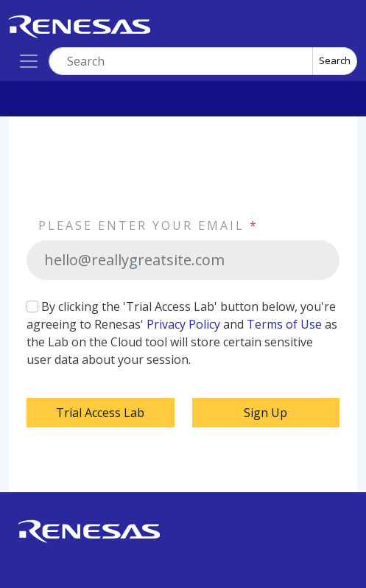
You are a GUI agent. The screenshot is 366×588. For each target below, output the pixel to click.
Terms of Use (284, 324)
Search (335, 60)
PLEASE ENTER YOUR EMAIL (148, 225)
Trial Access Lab (100, 413)
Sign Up (265, 413)
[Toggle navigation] (29, 61)
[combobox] (181, 61)
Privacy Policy (183, 324)
